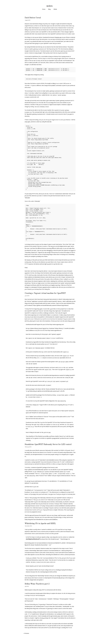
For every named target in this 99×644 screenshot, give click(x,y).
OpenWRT (38, 462)
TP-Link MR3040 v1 (52, 481)
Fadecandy (48, 450)
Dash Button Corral (33, 18)
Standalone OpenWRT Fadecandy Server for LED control (48, 444)
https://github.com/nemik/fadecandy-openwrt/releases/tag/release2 (51, 305)
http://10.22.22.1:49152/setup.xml (36, 595)
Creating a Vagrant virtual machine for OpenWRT (45, 293)
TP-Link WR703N (34, 483)
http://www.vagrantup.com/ (32, 315)
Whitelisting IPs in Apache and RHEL (40, 524)
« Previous (26, 633)
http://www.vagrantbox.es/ (55, 330)
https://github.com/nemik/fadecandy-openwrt (36, 470)
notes (49, 6)
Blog (49, 9)
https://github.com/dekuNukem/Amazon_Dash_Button (38, 277)
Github (55, 9)
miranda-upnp (39, 593)
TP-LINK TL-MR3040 (65, 462)
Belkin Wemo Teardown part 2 (37, 584)
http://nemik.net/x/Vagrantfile (49, 342)
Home (44, 9)
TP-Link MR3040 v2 (63, 481)
